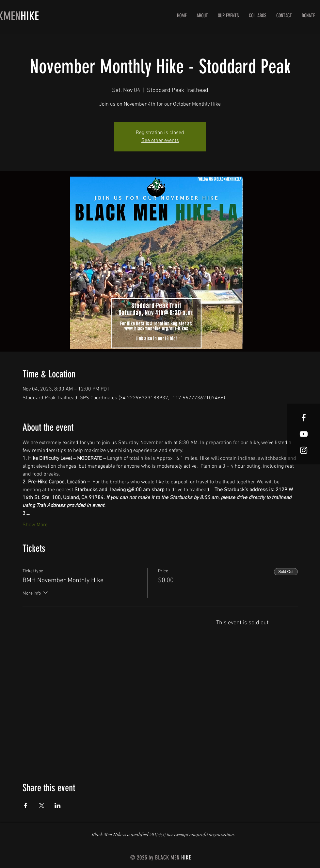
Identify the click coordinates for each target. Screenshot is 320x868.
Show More (35, 525)
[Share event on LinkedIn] (58, 806)
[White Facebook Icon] (304, 418)
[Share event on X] (42, 806)
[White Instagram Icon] (304, 450)
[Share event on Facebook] (26, 806)
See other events (160, 141)
